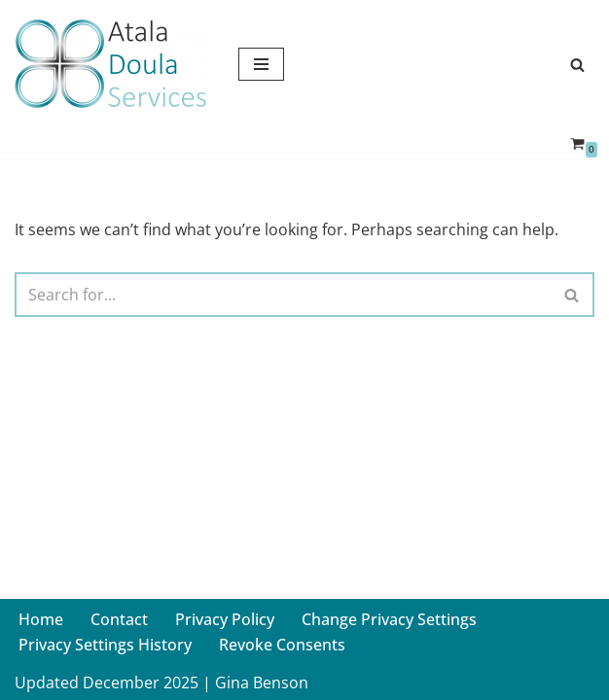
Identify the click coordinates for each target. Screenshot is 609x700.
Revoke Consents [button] (282, 645)
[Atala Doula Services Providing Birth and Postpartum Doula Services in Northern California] (112, 64)
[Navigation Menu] (261, 64)
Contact (119, 619)
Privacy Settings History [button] (105, 645)
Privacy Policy (225, 619)
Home (41, 619)
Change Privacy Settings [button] (389, 619)
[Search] (577, 65)
